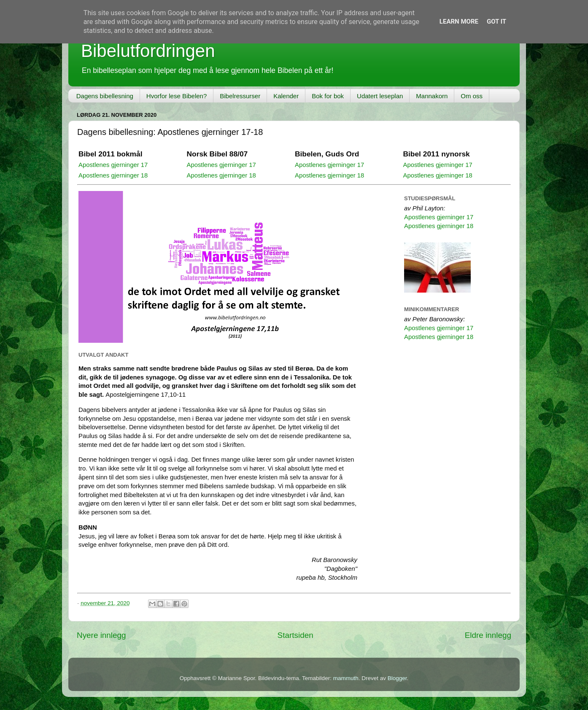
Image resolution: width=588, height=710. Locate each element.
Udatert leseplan (380, 96)
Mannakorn (432, 96)
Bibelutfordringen (148, 51)
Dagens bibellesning (105, 96)
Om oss (472, 96)
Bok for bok (328, 96)
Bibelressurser (240, 96)
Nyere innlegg (101, 635)
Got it (496, 22)
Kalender (286, 96)
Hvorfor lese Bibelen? (177, 96)
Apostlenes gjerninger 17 (113, 165)
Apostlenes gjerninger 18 (113, 175)
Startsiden (295, 635)
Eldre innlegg (488, 635)
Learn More (459, 22)
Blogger (397, 678)
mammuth (346, 678)
